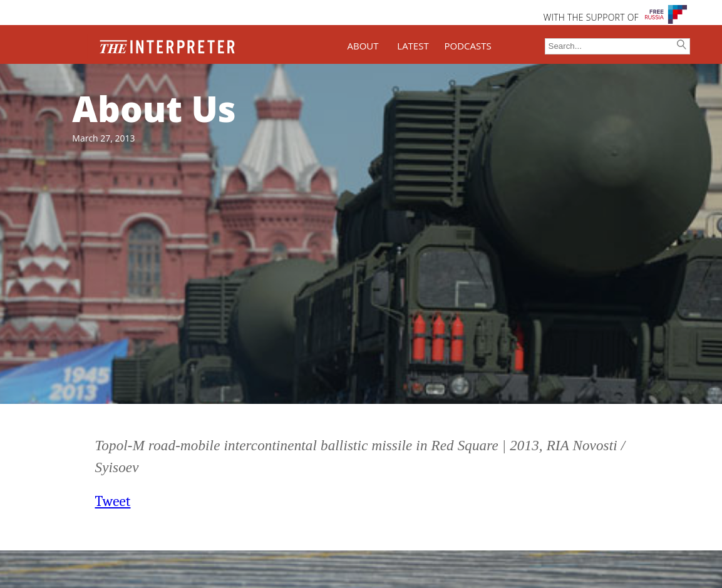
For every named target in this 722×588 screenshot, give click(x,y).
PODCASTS (468, 46)
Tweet (113, 501)
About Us (154, 108)
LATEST (413, 46)
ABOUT (363, 46)
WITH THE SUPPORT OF (591, 17)
